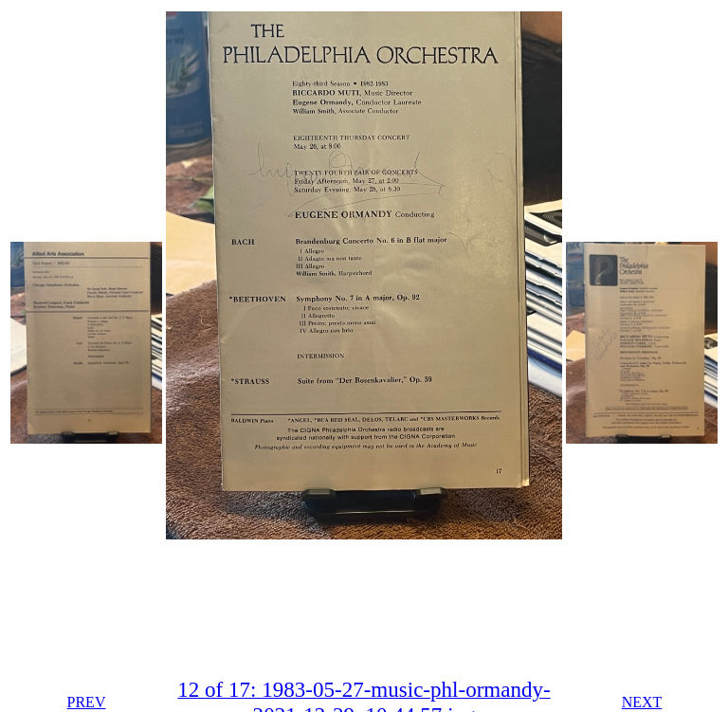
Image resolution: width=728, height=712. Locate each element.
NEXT (642, 702)
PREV (87, 702)
